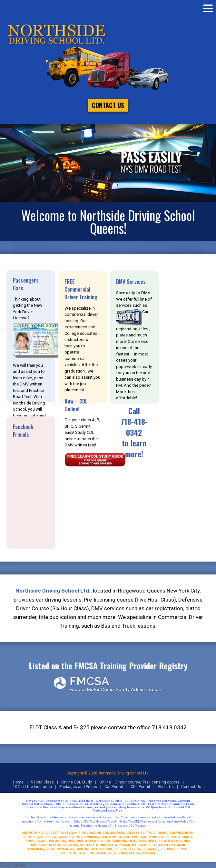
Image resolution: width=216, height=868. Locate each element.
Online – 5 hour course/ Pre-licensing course (139, 782)
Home (18, 782)
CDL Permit (140, 787)
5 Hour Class (42, 782)
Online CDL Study (77, 782)
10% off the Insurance (32, 787)
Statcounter (13, 865)
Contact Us (108, 105)
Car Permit (114, 787)
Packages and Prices (78, 787)
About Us (166, 787)
